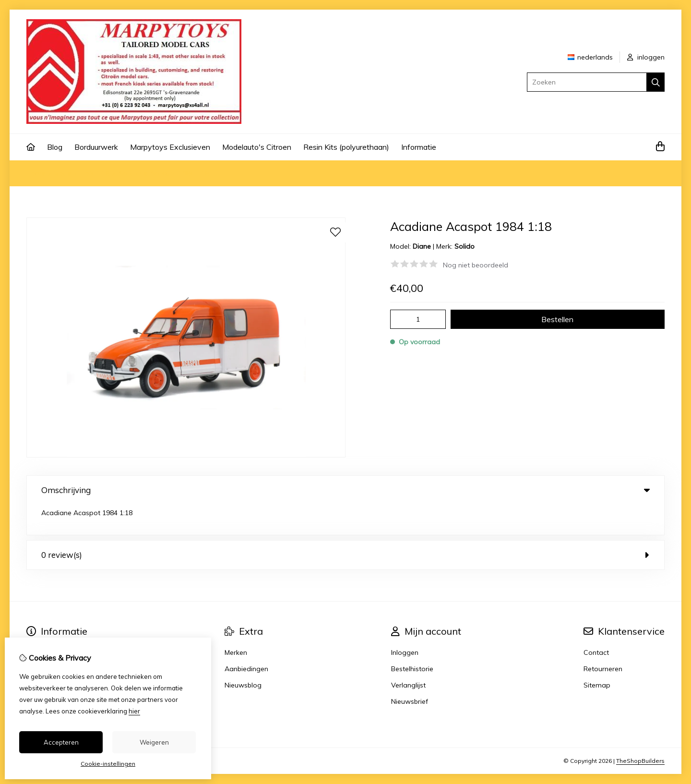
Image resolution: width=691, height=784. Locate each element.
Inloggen (405, 622)
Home (36, 173)
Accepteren (61, 742)
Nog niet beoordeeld (476, 265)
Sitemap (597, 655)
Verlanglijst (408, 655)
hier (134, 711)
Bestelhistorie (412, 639)
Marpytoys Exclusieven (170, 147)
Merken (236, 622)
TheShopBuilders (640, 730)
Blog (55, 147)
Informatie (419, 147)
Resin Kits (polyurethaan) (346, 147)
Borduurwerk (96, 147)
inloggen (646, 57)
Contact (596, 622)
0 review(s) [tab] (345, 525)
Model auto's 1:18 (82, 173)
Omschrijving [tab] (345, 490)
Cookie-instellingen (108, 764)
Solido (465, 246)
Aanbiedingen (246, 639)
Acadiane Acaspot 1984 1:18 (163, 173)
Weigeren (154, 742)
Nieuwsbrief (410, 671)
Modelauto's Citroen (257, 147)
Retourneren (603, 639)
